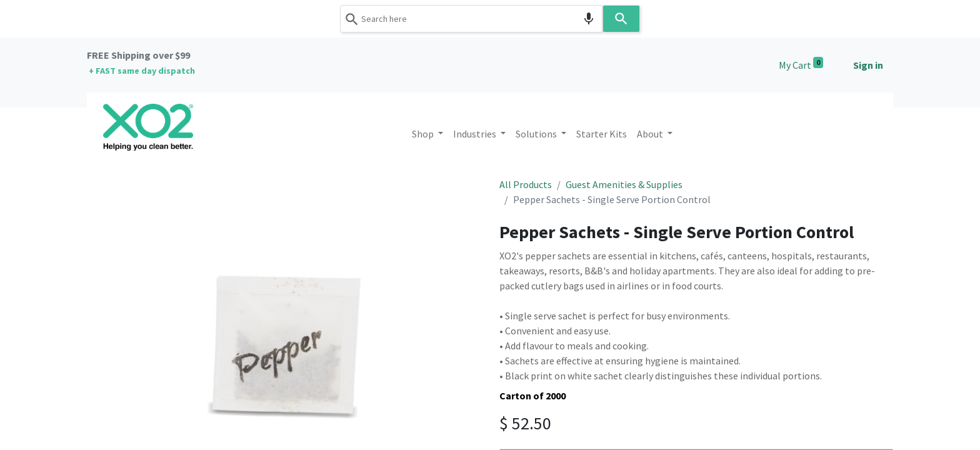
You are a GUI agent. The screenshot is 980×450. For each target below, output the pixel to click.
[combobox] (471, 19)
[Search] (621, 19)
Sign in (868, 65)
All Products (526, 184)
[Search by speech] (589, 19)
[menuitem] (602, 134)
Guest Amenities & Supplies (624, 184)
